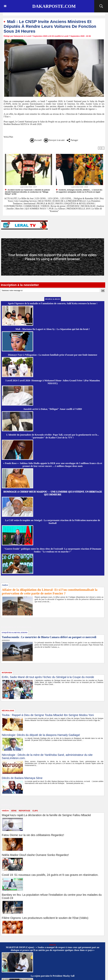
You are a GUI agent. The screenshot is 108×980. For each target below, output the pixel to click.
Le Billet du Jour (26, 198)
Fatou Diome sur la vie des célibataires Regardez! (33, 835)
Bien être (20, 209)
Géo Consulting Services (26, 201)
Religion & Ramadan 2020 (86, 198)
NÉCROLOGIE (88, 206)
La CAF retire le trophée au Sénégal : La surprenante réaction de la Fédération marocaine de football (53, 522)
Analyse (100, 206)
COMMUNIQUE (32, 206)
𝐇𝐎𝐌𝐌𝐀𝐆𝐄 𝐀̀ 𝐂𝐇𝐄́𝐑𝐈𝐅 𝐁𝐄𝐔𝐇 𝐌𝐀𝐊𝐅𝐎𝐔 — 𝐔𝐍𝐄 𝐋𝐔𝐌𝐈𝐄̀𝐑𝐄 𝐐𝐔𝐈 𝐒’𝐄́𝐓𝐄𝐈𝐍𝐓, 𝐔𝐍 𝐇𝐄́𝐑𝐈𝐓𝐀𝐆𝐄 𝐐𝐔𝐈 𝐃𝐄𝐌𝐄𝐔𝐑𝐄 (53, 493)
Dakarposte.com (54, 6)
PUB (51, 209)
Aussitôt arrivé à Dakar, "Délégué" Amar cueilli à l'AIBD (53, 409)
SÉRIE (14, 811)
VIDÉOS (45, 206)
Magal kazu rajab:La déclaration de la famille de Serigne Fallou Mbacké (46, 815)
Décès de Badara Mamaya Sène (22, 778)
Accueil (36, 140)
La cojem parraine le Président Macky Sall (53, 976)
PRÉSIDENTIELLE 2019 (78, 209)
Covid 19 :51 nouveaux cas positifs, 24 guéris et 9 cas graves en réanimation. (50, 875)
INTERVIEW (73, 206)
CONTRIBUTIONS (13, 206)
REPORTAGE (24, 811)
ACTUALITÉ (11, 198)
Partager (72, 140)
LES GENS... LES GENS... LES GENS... (54, 198)
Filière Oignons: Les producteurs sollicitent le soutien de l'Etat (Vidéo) (45, 918)
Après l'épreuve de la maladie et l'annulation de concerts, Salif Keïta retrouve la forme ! (53, 303)
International (30, 203)
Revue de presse (58, 206)
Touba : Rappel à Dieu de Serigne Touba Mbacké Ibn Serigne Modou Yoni (48, 715)
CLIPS (35, 811)
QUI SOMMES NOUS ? (36, 209)
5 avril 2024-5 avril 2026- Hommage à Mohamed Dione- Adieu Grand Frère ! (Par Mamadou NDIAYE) (53, 382)
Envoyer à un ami (54, 140)
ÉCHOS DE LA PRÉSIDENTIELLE (69, 201)
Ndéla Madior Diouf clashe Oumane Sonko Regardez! (35, 855)
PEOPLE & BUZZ (45, 203)
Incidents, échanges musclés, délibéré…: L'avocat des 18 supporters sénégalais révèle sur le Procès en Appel (79, 191)
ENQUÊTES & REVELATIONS (80, 203)
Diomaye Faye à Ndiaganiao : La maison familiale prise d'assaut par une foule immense (53, 355)
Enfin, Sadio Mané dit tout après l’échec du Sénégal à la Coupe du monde (48, 677)
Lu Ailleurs (60, 209)
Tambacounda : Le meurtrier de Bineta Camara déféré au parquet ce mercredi (49, 637)
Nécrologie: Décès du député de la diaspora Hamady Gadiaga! (41, 735)
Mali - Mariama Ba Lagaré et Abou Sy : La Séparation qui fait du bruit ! (53, 329)
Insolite (10, 209)
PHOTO (59, 203)
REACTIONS (45, 201)
